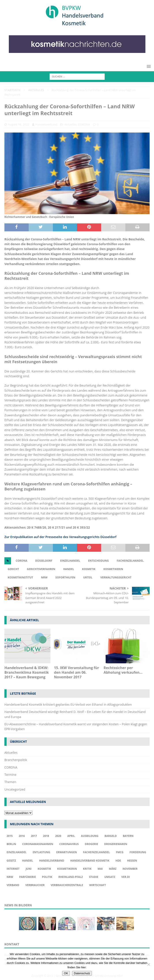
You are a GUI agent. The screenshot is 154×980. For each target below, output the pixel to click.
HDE (118, 861)
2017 (34, 836)
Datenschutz (82, 973)
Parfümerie (28, 877)
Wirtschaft (98, 885)
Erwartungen (66, 852)
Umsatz (110, 877)
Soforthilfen (65, 577)
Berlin (11, 844)
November (130, 869)
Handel (69, 569)
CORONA (84, 124)
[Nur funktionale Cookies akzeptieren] (148, 964)
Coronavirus (69, 844)
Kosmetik (89, 569)
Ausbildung (90, 836)
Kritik (87, 869)
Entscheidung (98, 561)
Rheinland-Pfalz (71, 877)
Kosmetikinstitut (20, 577)
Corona (21, 561)
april (71, 836)
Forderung (138, 852)
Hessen (132, 861)
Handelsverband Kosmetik (90, 861)
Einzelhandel (70, 561)
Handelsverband (46, 124)
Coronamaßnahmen (38, 844)
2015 (10, 836)
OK (66, 973)
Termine (10, 775)
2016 (22, 836)
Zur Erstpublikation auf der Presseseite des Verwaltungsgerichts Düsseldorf (60, 537)
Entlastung (41, 852)
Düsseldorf (44, 561)
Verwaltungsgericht (116, 577)
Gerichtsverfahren (41, 569)
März (113, 869)
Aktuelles (70, 124)
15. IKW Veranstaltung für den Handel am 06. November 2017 (76, 672)
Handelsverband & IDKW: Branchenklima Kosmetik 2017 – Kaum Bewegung (27, 672)
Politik (47, 877)
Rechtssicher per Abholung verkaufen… (123, 670)
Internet (13, 869)
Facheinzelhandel (130, 561)
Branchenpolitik (16, 760)
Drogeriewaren (116, 844)
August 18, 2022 (19, 124)
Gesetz (11, 861)
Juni (29, 869)
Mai (100, 869)
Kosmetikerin (113, 569)
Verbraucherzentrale (67, 885)
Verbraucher (35, 885)
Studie (94, 877)
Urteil (88, 577)
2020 (58, 836)
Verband (13, 885)
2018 (46, 836)
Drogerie (91, 844)
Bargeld (110, 836)
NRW (44, 577)
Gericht (13, 569)
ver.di (126, 877)
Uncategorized (15, 789)
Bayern (128, 836)
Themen (10, 782)
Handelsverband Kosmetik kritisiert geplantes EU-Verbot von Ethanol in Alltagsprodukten (68, 704)
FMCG (120, 852)
